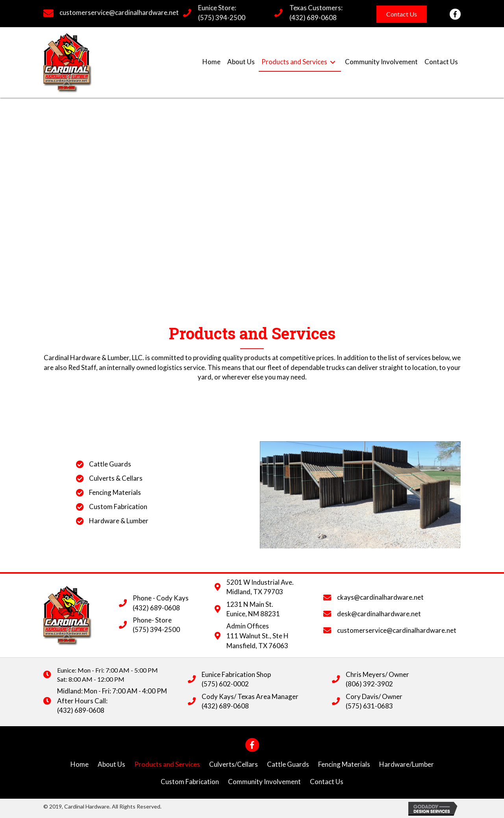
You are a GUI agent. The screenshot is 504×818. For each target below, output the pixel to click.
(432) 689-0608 (313, 18)
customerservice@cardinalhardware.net (119, 12)
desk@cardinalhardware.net (379, 614)
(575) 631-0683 (369, 706)
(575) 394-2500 (222, 18)
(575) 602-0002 (225, 684)
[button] (402, 14)
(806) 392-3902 (369, 684)
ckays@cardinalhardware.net (380, 597)
